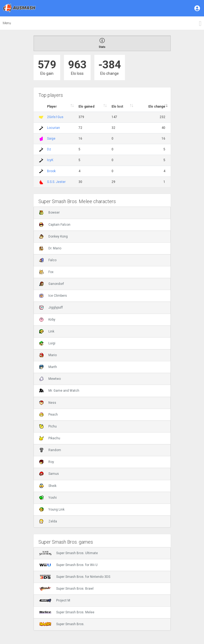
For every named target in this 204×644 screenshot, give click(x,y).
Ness (48, 403)
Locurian (53, 128)
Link (47, 331)
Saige (51, 139)
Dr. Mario (50, 248)
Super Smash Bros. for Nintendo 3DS (75, 577)
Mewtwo (50, 379)
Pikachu (50, 438)
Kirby (47, 320)
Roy (47, 462)
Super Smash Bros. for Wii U (68, 565)
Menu (7, 23)
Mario (48, 355)
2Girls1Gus (55, 117)
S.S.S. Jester (56, 182)
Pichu (48, 426)
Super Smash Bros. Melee (67, 612)
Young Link (52, 509)
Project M (55, 600)
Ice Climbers (53, 296)
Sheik (48, 486)
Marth (48, 367)
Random (50, 450)
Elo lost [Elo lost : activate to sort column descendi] (117, 107)
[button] (198, 8)
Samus (49, 474)
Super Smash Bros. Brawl (66, 589)
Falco (48, 260)
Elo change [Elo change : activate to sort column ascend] (157, 107)
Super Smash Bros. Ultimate (69, 553)
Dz (49, 149)
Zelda (48, 521)
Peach (49, 415)
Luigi (47, 343)
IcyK (50, 160)
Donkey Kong (53, 236)
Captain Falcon (55, 225)
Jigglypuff (51, 307)
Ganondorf (52, 284)
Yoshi (48, 498)
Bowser (49, 213)
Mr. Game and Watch (59, 391)
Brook (51, 171)
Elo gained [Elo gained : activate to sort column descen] (86, 107)
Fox (46, 272)
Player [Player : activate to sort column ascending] (52, 107)
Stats (102, 43)
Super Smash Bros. (62, 624)
